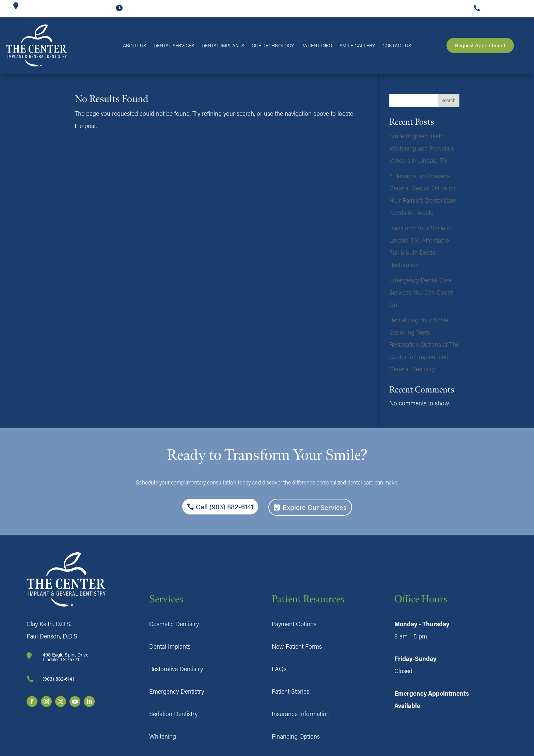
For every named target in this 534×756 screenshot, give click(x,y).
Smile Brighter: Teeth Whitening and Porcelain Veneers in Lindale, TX (422, 148)
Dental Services (174, 46)
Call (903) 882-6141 (225, 507)
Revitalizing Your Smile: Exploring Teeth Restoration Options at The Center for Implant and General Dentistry (424, 344)
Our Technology (273, 46)
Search (449, 100)
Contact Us (397, 46)
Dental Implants (223, 46)
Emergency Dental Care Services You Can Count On (421, 292)
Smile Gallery (357, 46)
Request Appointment (480, 45)
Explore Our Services (315, 507)
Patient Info (317, 46)
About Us (135, 46)
